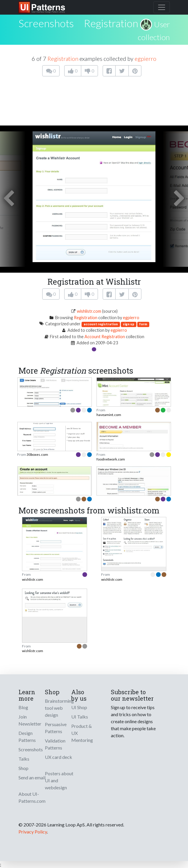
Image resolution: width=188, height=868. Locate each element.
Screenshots (31, 749)
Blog (23, 707)
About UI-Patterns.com (32, 797)
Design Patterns (27, 736)
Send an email (32, 777)
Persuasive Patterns (56, 728)
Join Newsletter (30, 720)
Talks (24, 759)
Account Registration (105, 337)
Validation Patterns (55, 744)
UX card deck (59, 757)
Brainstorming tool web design (59, 708)
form (143, 324)
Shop (23, 768)
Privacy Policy (33, 832)
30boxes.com (37, 454)
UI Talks (80, 717)
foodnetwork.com (111, 459)
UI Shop (79, 707)
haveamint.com (109, 415)
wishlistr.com (89, 311)
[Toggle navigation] (162, 7)
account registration (101, 324)
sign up (129, 324)
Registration (111, 23)
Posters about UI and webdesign (59, 780)
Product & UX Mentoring (82, 733)
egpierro (145, 59)
